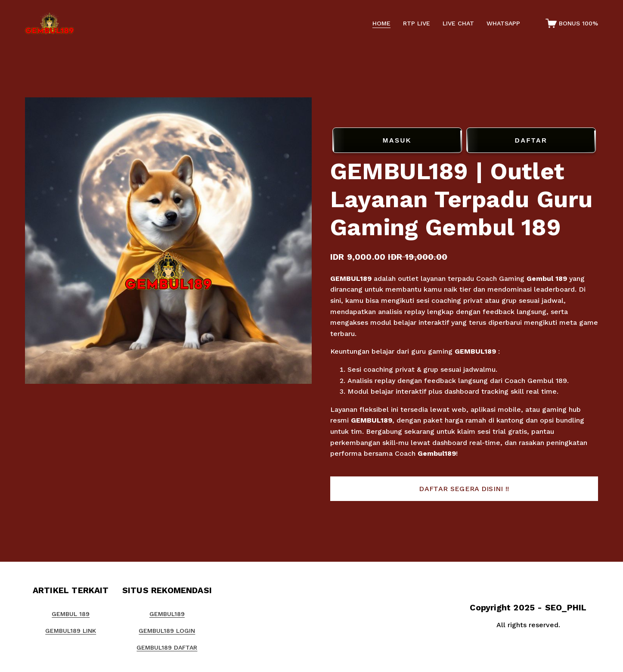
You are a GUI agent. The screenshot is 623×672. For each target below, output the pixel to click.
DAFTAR (531, 141)
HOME (381, 23)
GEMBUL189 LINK (71, 631)
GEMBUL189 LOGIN (167, 631)
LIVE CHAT (458, 23)
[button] (464, 489)
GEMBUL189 (351, 278)
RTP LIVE (417, 23)
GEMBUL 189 (71, 614)
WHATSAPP (503, 23)
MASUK (397, 141)
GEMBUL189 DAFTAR (167, 647)
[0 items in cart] (572, 23)
